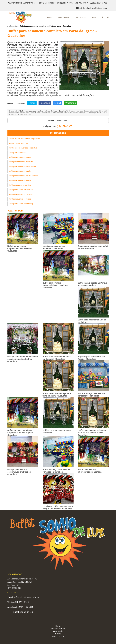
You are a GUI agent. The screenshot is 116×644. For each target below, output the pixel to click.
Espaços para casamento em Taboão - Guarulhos (91, 358)
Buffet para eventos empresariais (21, 194)
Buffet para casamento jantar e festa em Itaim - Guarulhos (57, 395)
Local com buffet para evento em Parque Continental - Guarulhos (58, 508)
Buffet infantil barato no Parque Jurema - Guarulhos (92, 284)
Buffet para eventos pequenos (20, 199)
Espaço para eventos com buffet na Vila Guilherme (93, 247)
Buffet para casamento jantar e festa (22, 166)
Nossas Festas (64, 17)
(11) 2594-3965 (100, 3)
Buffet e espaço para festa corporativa (23, 148)
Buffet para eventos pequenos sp (21, 204)
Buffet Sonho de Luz (23, 612)
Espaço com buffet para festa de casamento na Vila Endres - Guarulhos (23, 359)
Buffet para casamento (17, 153)
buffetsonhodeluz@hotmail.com (93, 8)
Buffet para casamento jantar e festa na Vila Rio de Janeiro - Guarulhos (92, 433)
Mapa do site (58, 636)
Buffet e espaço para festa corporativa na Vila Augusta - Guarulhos (21, 433)
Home (49, 17)
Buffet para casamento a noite (20, 171)
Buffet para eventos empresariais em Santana (90, 471)
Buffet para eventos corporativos (21, 190)
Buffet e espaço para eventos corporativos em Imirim (91, 395)
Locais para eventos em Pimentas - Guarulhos (54, 247)
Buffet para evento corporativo (20, 185)
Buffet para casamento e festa (20, 180)
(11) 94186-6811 (26, 607)
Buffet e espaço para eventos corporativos (24, 139)
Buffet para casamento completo (21, 162)
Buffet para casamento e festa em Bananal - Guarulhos (57, 358)
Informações (81, 17)
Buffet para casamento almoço (20, 157)
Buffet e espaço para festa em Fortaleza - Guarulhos (57, 471)
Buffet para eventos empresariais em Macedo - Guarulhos (20, 248)
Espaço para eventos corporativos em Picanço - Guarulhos (20, 472)
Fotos (94, 17)
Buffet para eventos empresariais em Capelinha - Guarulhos (56, 285)
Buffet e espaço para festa (18, 143)
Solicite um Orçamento (58, 121)
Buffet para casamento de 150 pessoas (23, 176)
